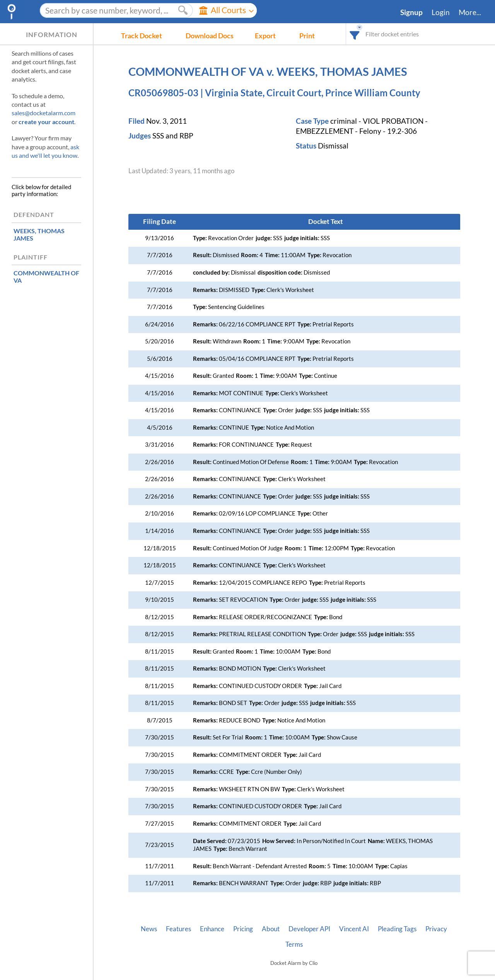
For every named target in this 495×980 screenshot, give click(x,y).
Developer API (309, 929)
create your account (46, 122)
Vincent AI (354, 929)
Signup (411, 12)
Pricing (243, 929)
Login (441, 12)
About (271, 929)
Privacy (436, 929)
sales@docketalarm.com (44, 113)
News (149, 929)
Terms (294, 944)
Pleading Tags (397, 929)
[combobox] (355, 34)
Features (178, 929)
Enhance (212, 929)
